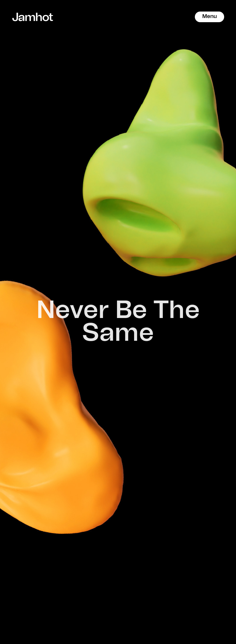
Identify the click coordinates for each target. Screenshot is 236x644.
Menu (209, 17)
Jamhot (30, 17)
